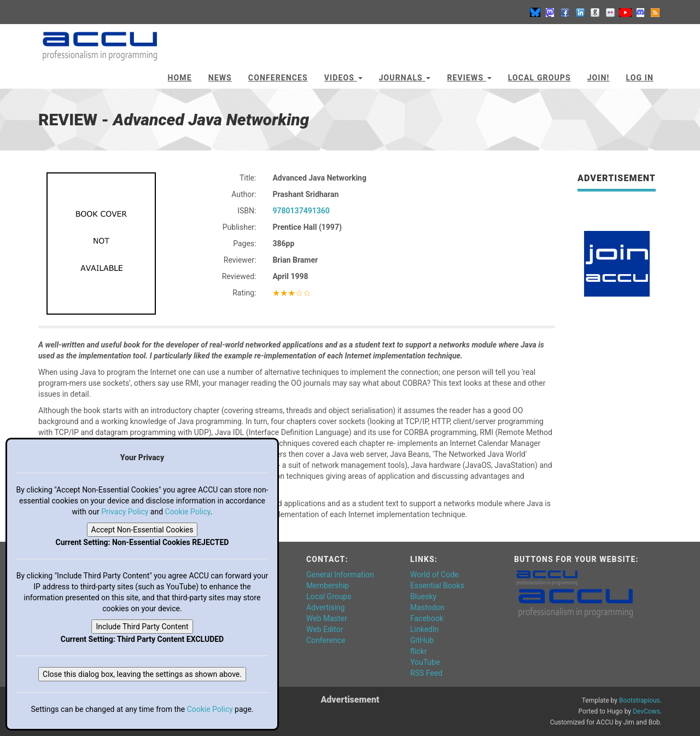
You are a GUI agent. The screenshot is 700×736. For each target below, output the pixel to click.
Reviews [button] (469, 78)
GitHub (422, 640)
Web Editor (325, 629)
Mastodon (427, 607)
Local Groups (539, 78)
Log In (640, 78)
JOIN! (599, 78)
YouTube (425, 662)
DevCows (646, 711)
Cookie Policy (188, 512)
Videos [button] (343, 78)
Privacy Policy (125, 512)
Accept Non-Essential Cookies (142, 530)
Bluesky (423, 596)
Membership (328, 586)
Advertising (325, 607)
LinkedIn (425, 629)
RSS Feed (426, 673)
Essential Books (437, 586)
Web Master (327, 618)
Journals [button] (405, 78)
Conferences (278, 78)
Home (180, 78)
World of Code (434, 575)
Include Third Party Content (142, 627)
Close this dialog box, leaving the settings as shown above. (142, 674)
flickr (419, 651)
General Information (340, 575)
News (220, 78)
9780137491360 (301, 211)
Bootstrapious (640, 700)
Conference (326, 640)
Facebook (427, 618)
